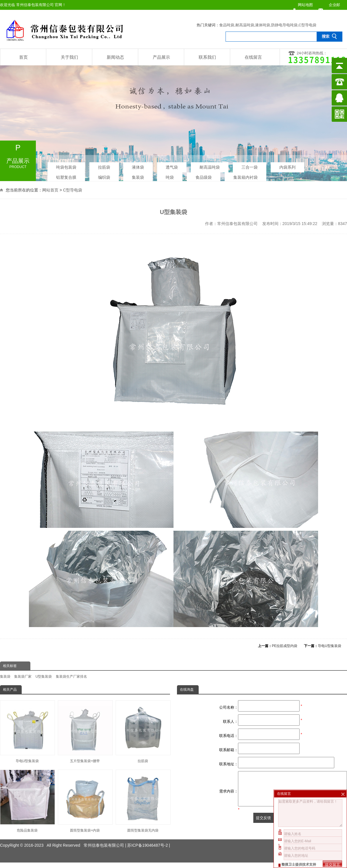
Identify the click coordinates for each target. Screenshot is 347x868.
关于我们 (69, 57)
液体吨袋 (263, 25)
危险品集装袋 (27, 801)
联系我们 (207, 57)
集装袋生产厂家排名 (71, 677)
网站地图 (305, 5)
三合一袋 (250, 166)
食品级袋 (204, 176)
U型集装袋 (44, 677)
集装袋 (138, 176)
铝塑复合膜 (66, 176)
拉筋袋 (104, 166)
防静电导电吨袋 (284, 25)
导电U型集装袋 (330, 646)
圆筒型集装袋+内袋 (85, 801)
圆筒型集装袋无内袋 (143, 801)
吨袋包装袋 (66, 166)
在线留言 (253, 57)
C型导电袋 (308, 25)
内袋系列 (287, 166)
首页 (23, 57)
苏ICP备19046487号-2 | (149, 837)
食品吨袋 (227, 25)
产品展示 (161, 57)
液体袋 (138, 166)
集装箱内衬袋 (246, 176)
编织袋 (104, 176)
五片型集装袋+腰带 (85, 732)
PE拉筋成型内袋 (285, 646)
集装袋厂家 (23, 677)
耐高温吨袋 (245, 25)
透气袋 (172, 166)
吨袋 (170, 176)
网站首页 (50, 189)
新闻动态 (115, 57)
